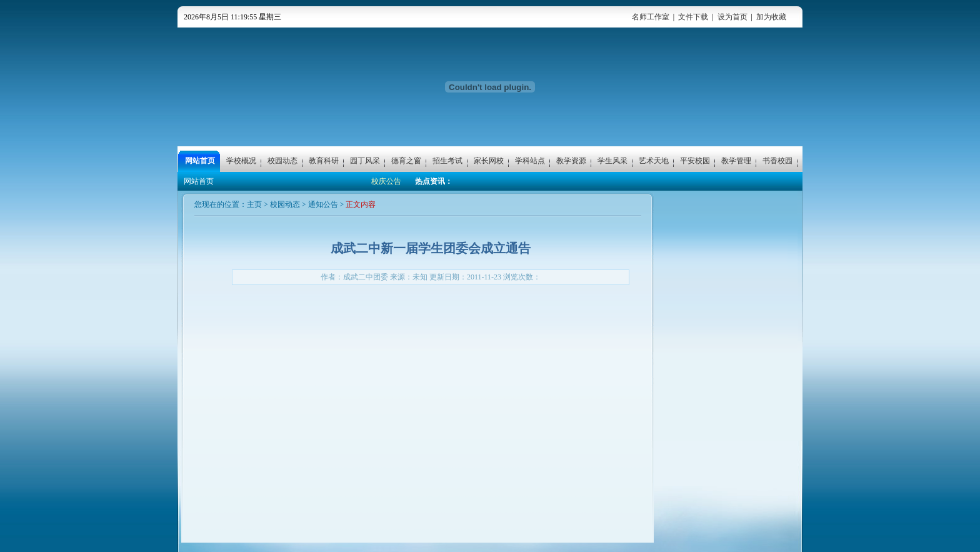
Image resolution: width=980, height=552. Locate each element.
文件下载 (693, 17)
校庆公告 (386, 181)
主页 (254, 204)
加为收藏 (771, 17)
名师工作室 (651, 17)
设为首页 (732, 17)
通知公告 (323, 204)
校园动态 (285, 204)
